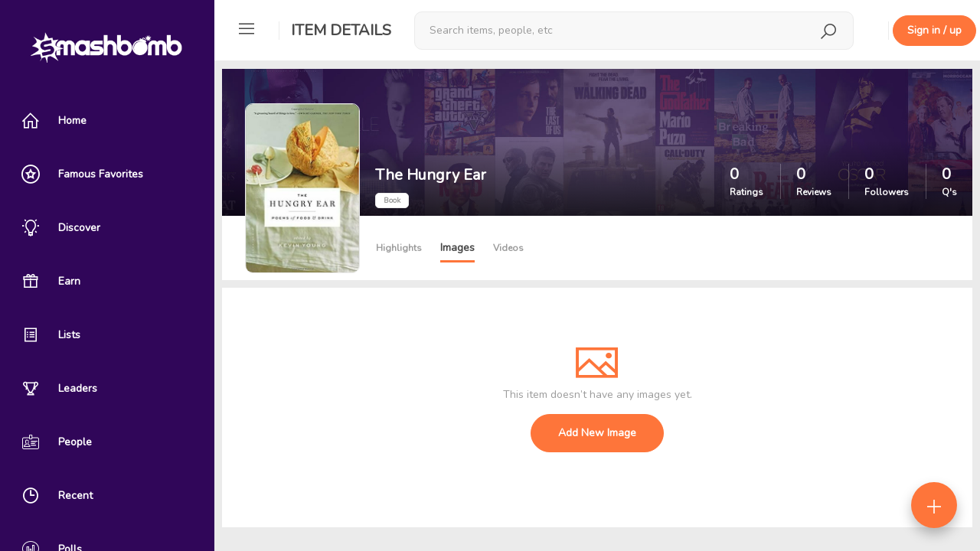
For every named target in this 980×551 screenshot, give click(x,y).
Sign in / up (934, 30)
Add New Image (597, 433)
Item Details (341, 30)
